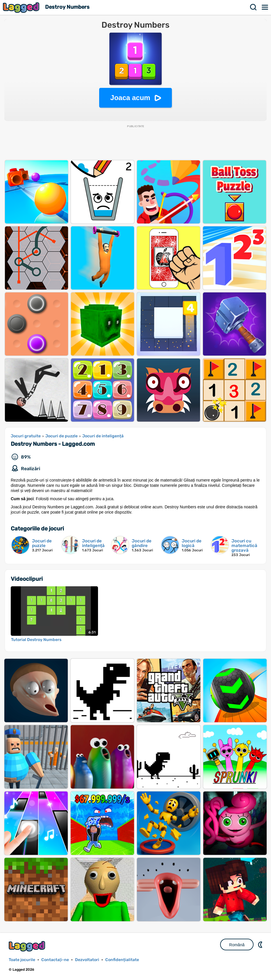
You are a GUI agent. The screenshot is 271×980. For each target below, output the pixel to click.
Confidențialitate (122, 960)
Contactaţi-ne (55, 960)
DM (261, 945)
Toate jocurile (22, 960)
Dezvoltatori (87, 960)
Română (237, 945)
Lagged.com (28, 946)
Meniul (265, 7)
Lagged (22, 7)
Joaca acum (130, 98)
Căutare (254, 7)
